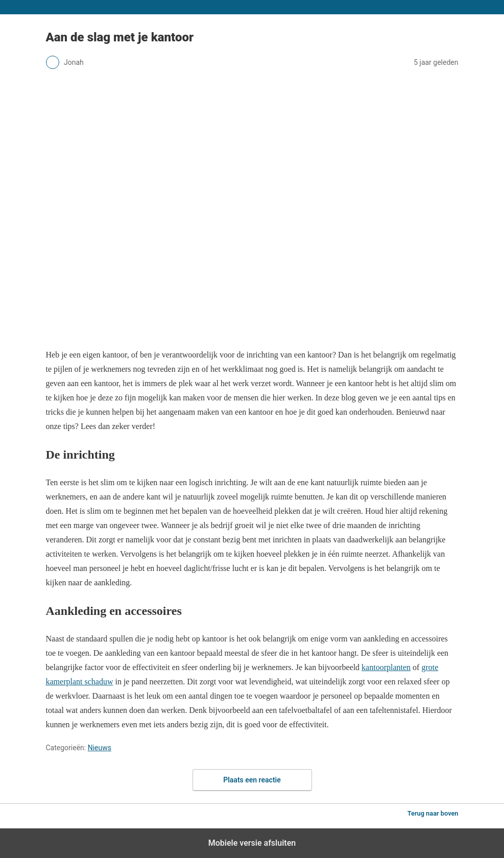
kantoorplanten (386, 667)
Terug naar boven (433, 813)
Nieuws (100, 748)
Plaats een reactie (252, 780)
